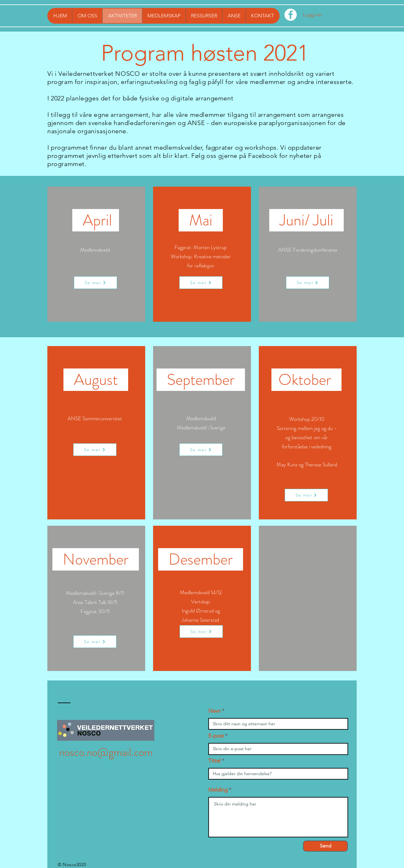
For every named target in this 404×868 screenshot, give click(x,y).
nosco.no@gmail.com (106, 752)
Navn (214, 711)
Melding (218, 790)
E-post (216, 736)
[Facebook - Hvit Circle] (291, 15)
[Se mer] (95, 283)
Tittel (214, 761)
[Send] (325, 846)
